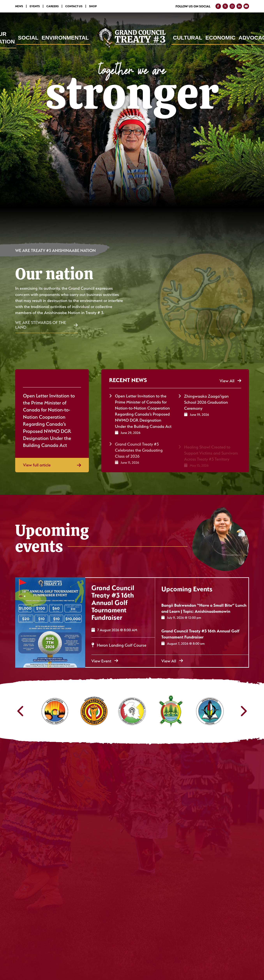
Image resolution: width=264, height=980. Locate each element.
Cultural (188, 38)
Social (28, 38)
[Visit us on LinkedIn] (239, 6)
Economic (220, 38)
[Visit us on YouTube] (246, 6)
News (19, 6)
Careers (53, 6)
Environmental (65, 38)
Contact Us (74, 6)
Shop (93, 6)
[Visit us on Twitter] (225, 6)
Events (35, 6)
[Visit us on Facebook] (218, 6)
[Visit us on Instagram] (232, 6)
